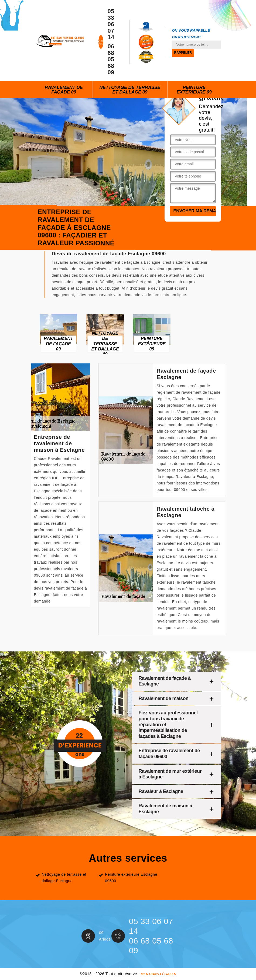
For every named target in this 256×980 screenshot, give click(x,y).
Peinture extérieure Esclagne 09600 (131, 878)
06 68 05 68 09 (111, 59)
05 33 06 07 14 (111, 24)
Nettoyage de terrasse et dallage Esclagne (64, 878)
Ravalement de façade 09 (64, 90)
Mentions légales (158, 974)
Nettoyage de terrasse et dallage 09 (130, 90)
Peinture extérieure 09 (194, 90)
